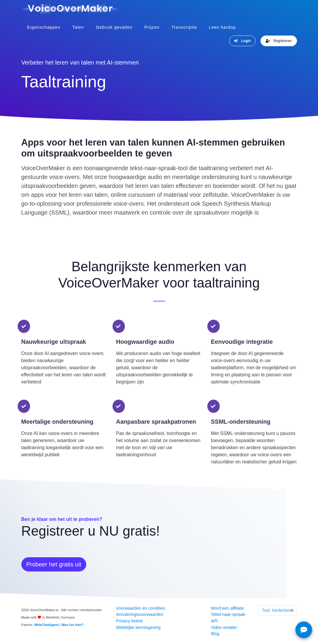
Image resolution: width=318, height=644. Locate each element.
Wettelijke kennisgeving (138, 627)
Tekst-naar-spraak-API (228, 617)
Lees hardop (222, 27)
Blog (215, 633)
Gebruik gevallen (114, 27)
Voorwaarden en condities (140, 608)
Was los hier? (72, 624)
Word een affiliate (227, 608)
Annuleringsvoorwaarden (139, 614)
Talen (78, 27)
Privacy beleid (129, 621)
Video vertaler (224, 627)
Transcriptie (184, 27)
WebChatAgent (47, 624)
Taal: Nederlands (278, 610)
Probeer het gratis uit (54, 564)
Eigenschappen (44, 27)
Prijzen (152, 27)
